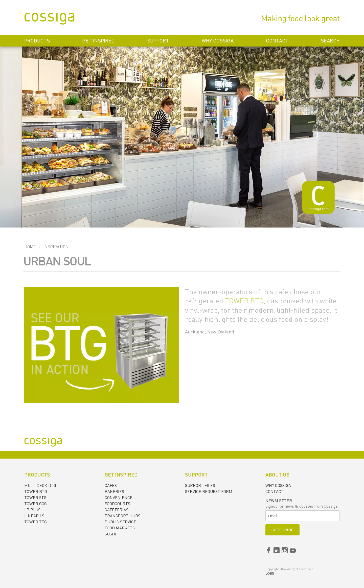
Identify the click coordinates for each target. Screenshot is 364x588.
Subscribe (282, 530)
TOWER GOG (36, 504)
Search (330, 41)
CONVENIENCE (119, 497)
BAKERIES (114, 491)
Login (270, 573)
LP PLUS (32, 510)
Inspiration (56, 247)
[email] (303, 516)
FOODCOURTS (117, 504)
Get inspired (98, 41)
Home (30, 247)
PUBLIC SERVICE (120, 522)
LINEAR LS (34, 516)
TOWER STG (35, 497)
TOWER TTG (36, 522)
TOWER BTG (244, 301)
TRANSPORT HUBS (122, 516)
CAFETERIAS (117, 510)
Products (37, 41)
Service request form (209, 491)
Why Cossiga (218, 41)
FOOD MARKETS (120, 528)
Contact (277, 41)
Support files (200, 485)
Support (158, 41)
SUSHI (110, 534)
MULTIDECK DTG (40, 485)
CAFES (111, 485)
